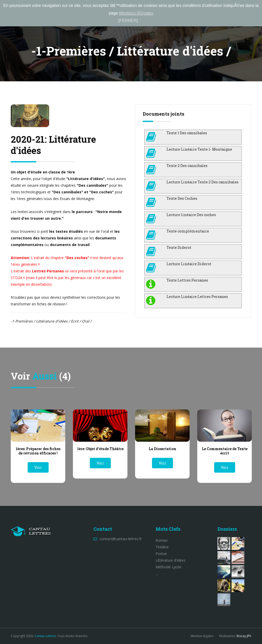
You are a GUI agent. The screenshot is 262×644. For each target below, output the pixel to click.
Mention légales (202, 636)
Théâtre (162, 547)
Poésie (161, 554)
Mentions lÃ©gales (136, 13)
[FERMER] (128, 21)
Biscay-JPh (244, 636)
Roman (162, 540)
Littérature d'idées (171, 560)
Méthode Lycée (168, 567)
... (157, 574)
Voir (38, 467)
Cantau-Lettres (45, 636)
